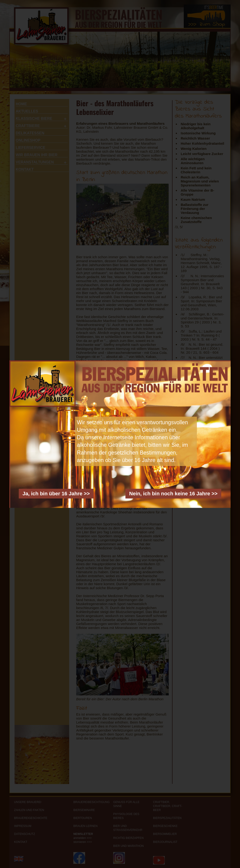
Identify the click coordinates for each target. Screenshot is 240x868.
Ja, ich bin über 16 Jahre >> (56, 493)
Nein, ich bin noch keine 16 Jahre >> (173, 493)
